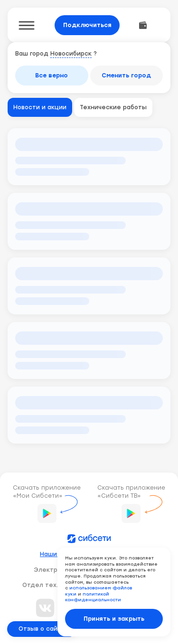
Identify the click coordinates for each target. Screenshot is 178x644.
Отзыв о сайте (42, 629)
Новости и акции (40, 107)
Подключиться (87, 25)
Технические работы (113, 107)
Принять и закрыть (114, 619)
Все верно (52, 76)
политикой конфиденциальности (93, 597)
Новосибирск (71, 54)
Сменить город (126, 76)
